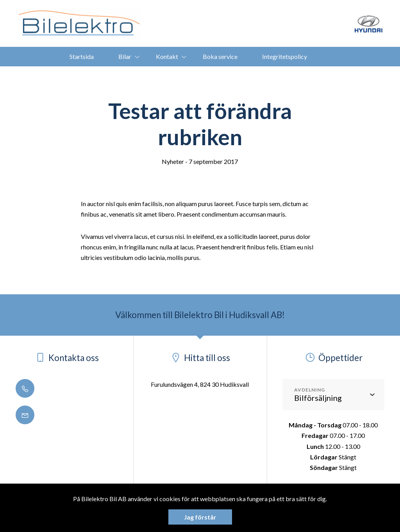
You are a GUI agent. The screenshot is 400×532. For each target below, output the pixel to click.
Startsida (82, 56)
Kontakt (167, 56)
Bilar (125, 56)
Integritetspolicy (285, 56)
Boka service (220, 56)
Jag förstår (200, 517)
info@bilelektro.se (54, 415)
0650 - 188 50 (48, 389)
